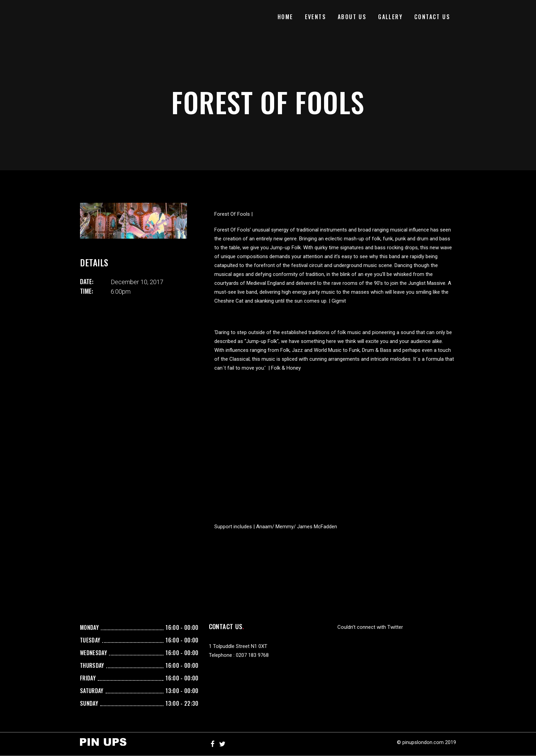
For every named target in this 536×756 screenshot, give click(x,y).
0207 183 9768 (252, 655)
